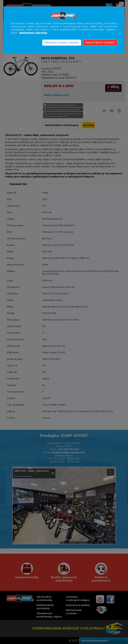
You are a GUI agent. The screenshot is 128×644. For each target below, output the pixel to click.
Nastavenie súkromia (33, 33)
